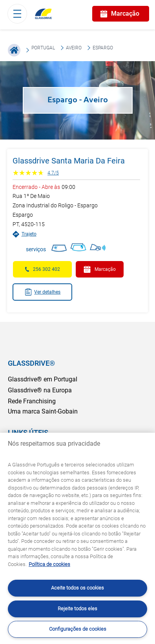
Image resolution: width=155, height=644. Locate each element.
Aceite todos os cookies (77, 588)
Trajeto (25, 234)
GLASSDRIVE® (31, 363)
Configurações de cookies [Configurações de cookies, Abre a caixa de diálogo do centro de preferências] (78, 629)
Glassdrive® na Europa (40, 390)
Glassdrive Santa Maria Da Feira (69, 161)
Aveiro (74, 48)
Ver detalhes (43, 292)
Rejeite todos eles (77, 609)
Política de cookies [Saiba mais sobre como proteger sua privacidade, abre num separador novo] (49, 564)
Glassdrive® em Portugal (43, 379)
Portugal (43, 48)
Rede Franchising (32, 401)
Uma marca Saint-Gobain (43, 411)
